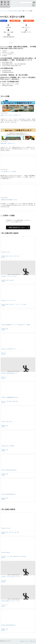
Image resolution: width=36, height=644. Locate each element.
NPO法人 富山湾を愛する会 (8, 494)
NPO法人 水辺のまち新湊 (14, 11)
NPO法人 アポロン (6, 252)
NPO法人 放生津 (6, 552)
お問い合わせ (33, 641)
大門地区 (3, 282)
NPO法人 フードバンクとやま (9, 276)
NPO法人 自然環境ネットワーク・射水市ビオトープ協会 (16, 325)
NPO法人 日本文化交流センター (9, 373)
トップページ (3, 11)
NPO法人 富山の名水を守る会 (9, 470)
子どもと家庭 (23, 305)
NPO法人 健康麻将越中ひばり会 (10, 397)
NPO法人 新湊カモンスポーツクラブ (11, 601)
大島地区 (3, 427)
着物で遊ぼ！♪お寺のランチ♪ (8, 143)
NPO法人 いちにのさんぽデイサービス (11, 577)
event (2, 33)
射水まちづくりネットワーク (9, 301)
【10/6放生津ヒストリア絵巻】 (9, 172)
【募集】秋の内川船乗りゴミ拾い (9, 200)
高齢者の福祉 (15, 401)
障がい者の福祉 (23, 556)
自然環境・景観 (5, 256)
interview (21, 29)
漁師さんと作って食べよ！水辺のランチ (11, 115)
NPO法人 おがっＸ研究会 (8, 446)
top (1, 29)
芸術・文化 (11, 256)
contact (3, 38)
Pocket (11, 43)
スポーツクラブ (5, 605)
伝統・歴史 (17, 256)
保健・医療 (11, 280)
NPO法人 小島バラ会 (7, 422)
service (20, 33)
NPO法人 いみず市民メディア (9, 349)
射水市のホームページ (25, 641)
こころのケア (17, 305)
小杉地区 (3, 306)
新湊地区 (3, 257)
